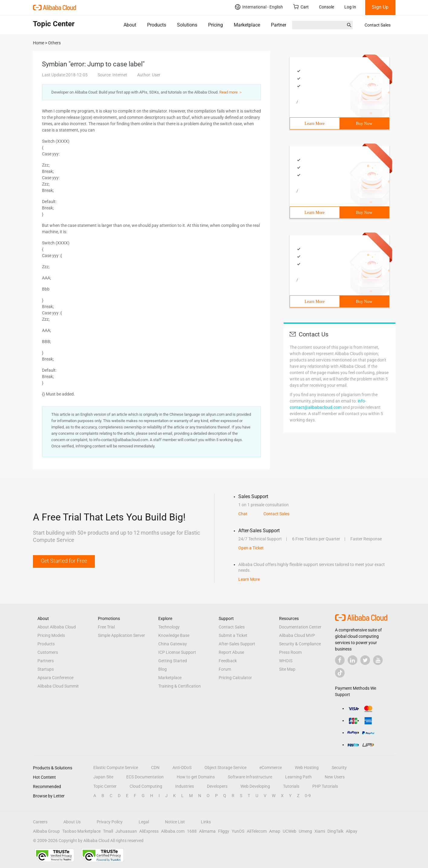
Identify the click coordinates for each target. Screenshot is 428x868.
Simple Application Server (121, 635)
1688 (192, 831)
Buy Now (364, 124)
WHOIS (286, 661)
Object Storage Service (225, 768)
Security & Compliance (300, 644)
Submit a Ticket (233, 635)
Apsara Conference (55, 678)
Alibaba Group (46, 831)
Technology (169, 627)
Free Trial (106, 627)
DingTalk (335, 831)
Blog (163, 669)
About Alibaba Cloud (57, 627)
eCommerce (271, 768)
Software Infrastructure (250, 777)
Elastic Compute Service (116, 768)
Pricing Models (51, 635)
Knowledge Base (174, 635)
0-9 (308, 796)
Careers (40, 822)
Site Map (287, 669)
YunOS (238, 831)
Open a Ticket (251, 548)
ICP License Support (177, 652)
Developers (217, 786)
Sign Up (380, 7)
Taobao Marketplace (81, 831)
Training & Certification (180, 686)
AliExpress (149, 831)
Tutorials (291, 786)
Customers (48, 652)
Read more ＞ (231, 92)
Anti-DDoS (182, 768)
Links (206, 822)
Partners (280, 25)
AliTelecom (257, 831)
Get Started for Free (64, 561)
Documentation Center (300, 627)
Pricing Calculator (235, 678)
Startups (46, 669)
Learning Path (298, 777)
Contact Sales (378, 25)
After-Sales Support (237, 644)
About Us (72, 822)
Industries (185, 786)
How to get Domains (196, 777)
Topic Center (105, 786)
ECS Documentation (145, 777)
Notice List (175, 822)
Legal (144, 822)
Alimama (207, 831)
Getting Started (173, 661)
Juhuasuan (126, 831)
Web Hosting (307, 768)
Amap (275, 831)
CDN (155, 768)
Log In (350, 7)
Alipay (352, 831)
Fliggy (224, 831)
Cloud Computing (146, 786)
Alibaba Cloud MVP (297, 635)
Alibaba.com (173, 831)
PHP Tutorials (325, 786)
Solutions (187, 25)
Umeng (305, 831)
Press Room (290, 652)
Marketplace (247, 25)
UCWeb (290, 831)
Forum (225, 669)
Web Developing (255, 786)
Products (157, 25)
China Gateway (173, 644)
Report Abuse (231, 652)
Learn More (314, 124)
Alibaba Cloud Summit (58, 686)
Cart (301, 7)
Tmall (108, 831)
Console (327, 7)
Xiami (320, 831)
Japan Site (103, 777)
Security (339, 768)
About (130, 25)
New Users (335, 777)
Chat (243, 514)
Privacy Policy (110, 822)
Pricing (216, 25)
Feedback (228, 661)
